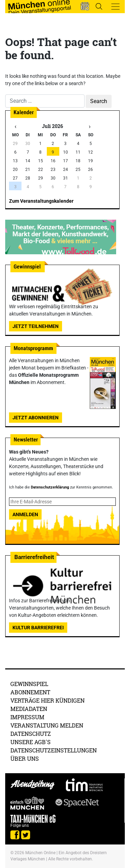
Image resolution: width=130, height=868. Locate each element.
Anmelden (25, 514)
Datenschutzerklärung (50, 487)
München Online (40, 853)
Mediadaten (29, 709)
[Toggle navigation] (115, 7)
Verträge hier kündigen (47, 700)
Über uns (25, 759)
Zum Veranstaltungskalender (41, 201)
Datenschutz (31, 734)
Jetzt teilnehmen (36, 326)
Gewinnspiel (29, 684)
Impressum (27, 717)
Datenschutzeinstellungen (54, 750)
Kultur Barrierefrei (38, 628)
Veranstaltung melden (47, 725)
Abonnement (30, 692)
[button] (85, 6)
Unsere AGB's (31, 742)
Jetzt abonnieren (36, 418)
